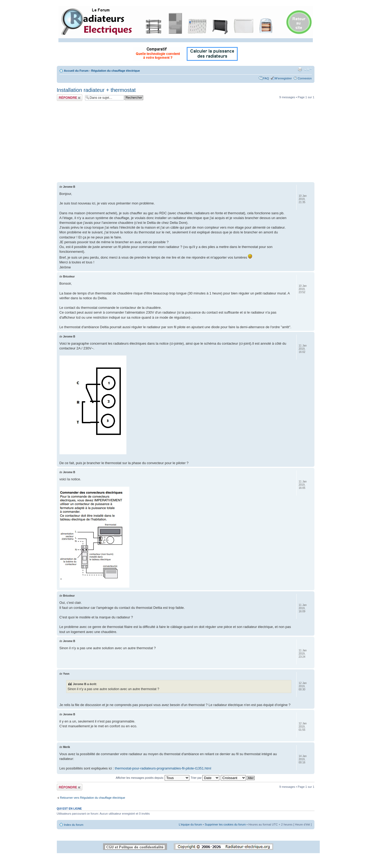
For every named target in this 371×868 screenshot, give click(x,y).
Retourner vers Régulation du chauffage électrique (93, 798)
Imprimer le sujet (300, 70)
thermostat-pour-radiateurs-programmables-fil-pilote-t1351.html (163, 768)
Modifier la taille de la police (308, 70)
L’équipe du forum (190, 824)
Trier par (205, 778)
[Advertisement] (186, 142)
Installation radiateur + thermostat (96, 90)
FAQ (266, 78)
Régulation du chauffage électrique (115, 71)
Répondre (70, 98)
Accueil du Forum (76, 71)
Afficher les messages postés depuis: (153, 778)
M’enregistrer (283, 78)
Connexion (305, 78)
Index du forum (74, 825)
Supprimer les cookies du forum (225, 824)
